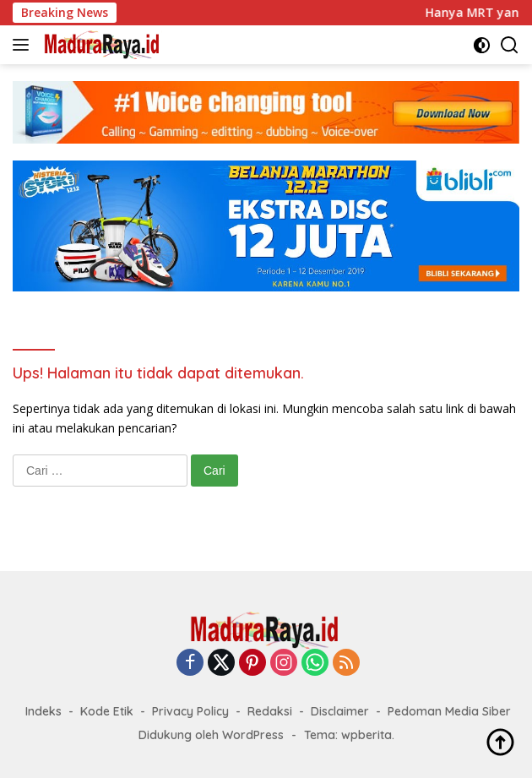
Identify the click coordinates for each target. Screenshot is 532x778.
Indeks (43, 711)
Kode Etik (107, 711)
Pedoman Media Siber (449, 711)
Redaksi (270, 711)
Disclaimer (340, 711)
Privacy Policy (190, 711)
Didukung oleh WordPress (211, 735)
